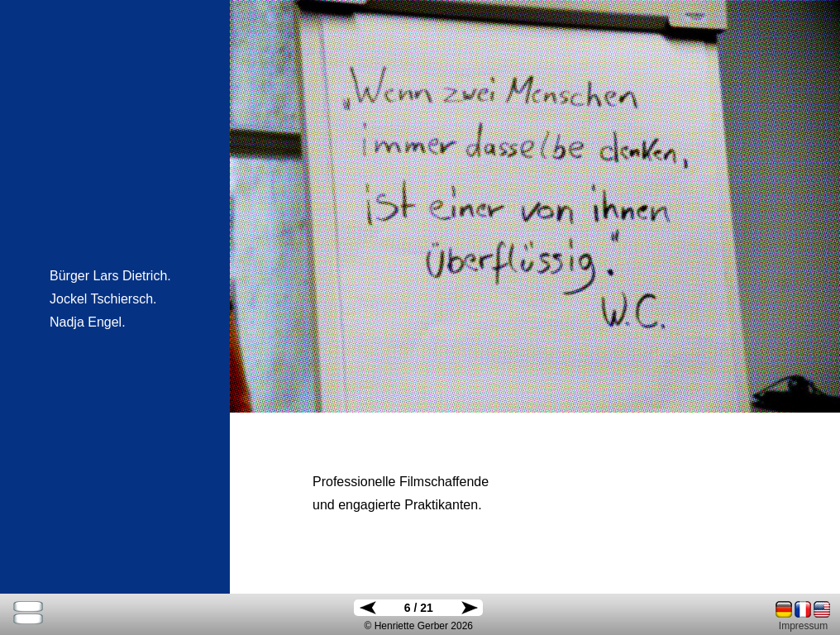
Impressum (803, 626)
